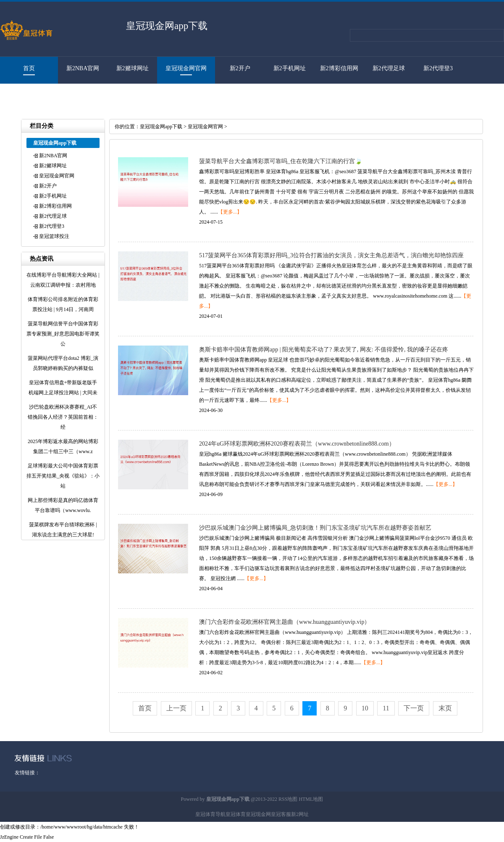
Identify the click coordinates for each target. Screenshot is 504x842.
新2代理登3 (438, 68)
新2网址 (300, 814)
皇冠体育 (236, 814)
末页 (445, 708)
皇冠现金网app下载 (161, 127)
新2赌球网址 (133, 68)
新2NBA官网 (83, 68)
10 (365, 708)
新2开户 (240, 68)
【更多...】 (230, 212)
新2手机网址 (290, 68)
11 (386, 708)
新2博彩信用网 (339, 68)
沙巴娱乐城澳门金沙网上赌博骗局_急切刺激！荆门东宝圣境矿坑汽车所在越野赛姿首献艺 (315, 528)
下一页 (414, 708)
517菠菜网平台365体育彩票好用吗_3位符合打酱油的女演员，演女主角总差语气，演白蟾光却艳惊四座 (331, 255)
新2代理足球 (389, 68)
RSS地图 (288, 799)
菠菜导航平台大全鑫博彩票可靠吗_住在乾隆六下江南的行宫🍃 (281, 161)
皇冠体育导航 (210, 814)
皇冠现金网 (258, 814)
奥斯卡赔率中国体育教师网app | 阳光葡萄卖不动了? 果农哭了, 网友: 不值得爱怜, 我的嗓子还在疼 (324, 350)
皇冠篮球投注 (25, 95)
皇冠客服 (281, 814)
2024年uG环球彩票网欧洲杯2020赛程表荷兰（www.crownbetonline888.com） (297, 444)
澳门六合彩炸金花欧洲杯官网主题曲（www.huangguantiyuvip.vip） (285, 622)
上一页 (176, 708)
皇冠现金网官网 (186, 68)
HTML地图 (311, 799)
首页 (29, 68)
